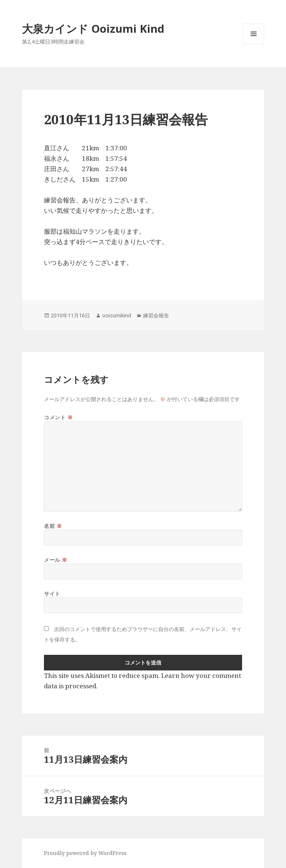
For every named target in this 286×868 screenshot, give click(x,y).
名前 (53, 526)
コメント (58, 417)
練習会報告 (156, 315)
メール (56, 560)
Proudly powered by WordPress (85, 853)
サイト (52, 594)
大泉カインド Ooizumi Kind (98, 28)
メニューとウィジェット (254, 44)
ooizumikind (117, 315)
